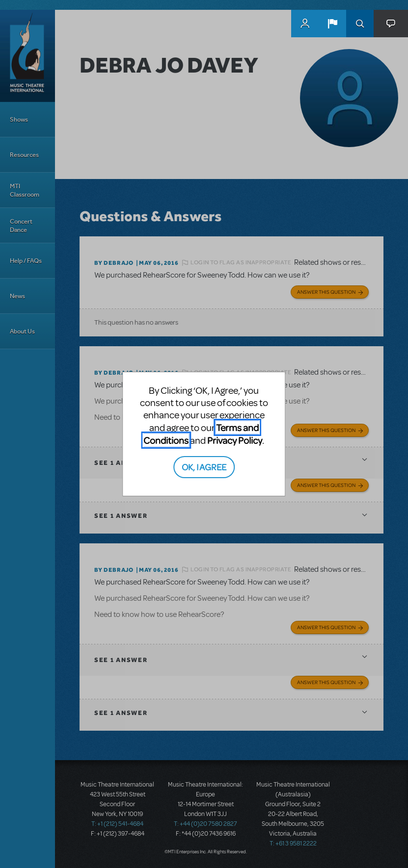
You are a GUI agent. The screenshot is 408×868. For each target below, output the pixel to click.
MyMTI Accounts (305, 24)
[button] (332, 24)
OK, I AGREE (204, 467)
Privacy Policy (235, 440)
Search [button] (360, 24)
